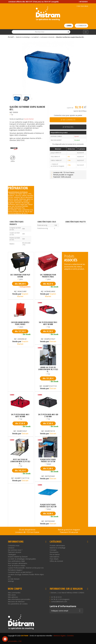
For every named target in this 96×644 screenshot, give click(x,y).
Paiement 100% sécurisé (61, 177)
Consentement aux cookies (5, 639)
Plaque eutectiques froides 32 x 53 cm (48, 460)
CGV (20, 641)
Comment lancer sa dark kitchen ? (20, 572)
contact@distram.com (59, 602)
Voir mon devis (82, 6)
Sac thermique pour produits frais (48, 276)
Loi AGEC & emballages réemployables (22, 559)
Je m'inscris (68, 127)
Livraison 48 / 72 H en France (63, 172)
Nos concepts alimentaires (18, 563)
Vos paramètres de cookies (18, 604)
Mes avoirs (12, 595)
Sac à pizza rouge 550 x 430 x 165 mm (48, 323)
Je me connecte (68, 120)
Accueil (11, 37)
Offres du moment (56, 561)
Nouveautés (54, 552)
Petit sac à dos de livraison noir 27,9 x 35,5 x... (20, 461)
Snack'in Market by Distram (18, 557)
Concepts (53, 550)
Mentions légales (60, 636)
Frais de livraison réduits (17, 566)
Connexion (81, 26)
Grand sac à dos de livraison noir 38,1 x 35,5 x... (48, 369)
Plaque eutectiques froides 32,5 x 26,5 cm (48, 506)
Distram (53, 341)
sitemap (11, 581)
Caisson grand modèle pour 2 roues (20, 323)
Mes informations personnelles (19, 599)
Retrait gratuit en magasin (69, 530)
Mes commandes (14, 593)
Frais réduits (54, 559)
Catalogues (12, 554)
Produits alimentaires (57, 546)
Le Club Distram (14, 579)
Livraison (11, 548)
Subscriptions (54, 557)
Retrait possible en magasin (62, 175)
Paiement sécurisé (15, 552)
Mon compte (15, 589)
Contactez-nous (14, 546)
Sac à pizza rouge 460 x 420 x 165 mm (20, 415)
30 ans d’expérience (27, 530)
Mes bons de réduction (16, 602)
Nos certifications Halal (16, 561)
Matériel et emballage (58, 548)
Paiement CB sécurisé (69, 532)
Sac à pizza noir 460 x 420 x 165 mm (48, 415)
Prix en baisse (55, 554)
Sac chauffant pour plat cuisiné (20, 276)
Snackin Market (29, 119)
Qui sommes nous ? (15, 550)
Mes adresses (13, 597)
